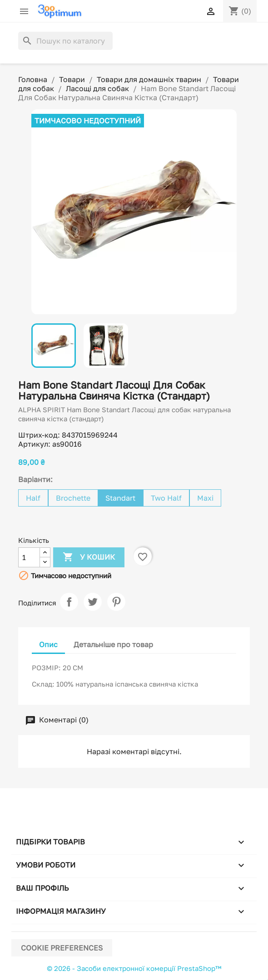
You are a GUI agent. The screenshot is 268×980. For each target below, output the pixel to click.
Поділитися (69, 602)
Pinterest (116, 602)
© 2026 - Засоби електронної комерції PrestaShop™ (134, 968)
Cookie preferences (62, 948)
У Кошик (89, 557)
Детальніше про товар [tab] (113, 644)
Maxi (205, 498)
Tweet (93, 602)
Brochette (73, 498)
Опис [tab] (48, 644)
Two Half (166, 498)
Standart (120, 498)
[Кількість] (29, 557)
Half (33, 498)
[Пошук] (65, 41)
